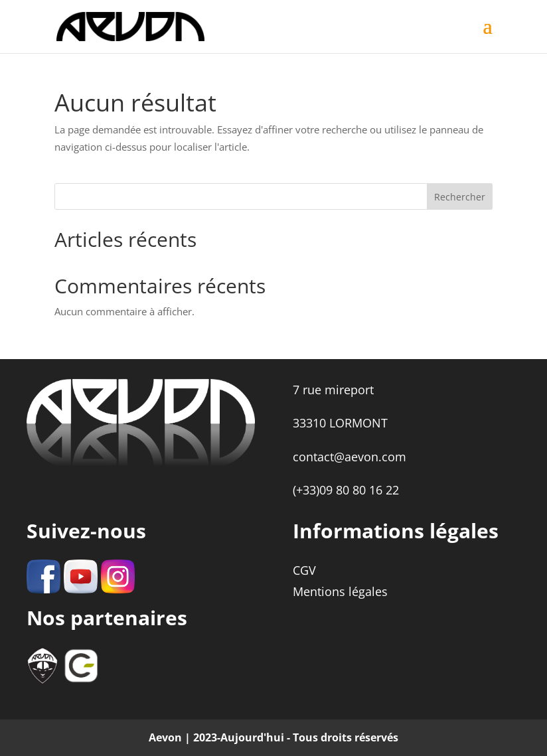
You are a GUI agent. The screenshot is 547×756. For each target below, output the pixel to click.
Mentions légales (340, 591)
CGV (304, 570)
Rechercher (460, 197)
